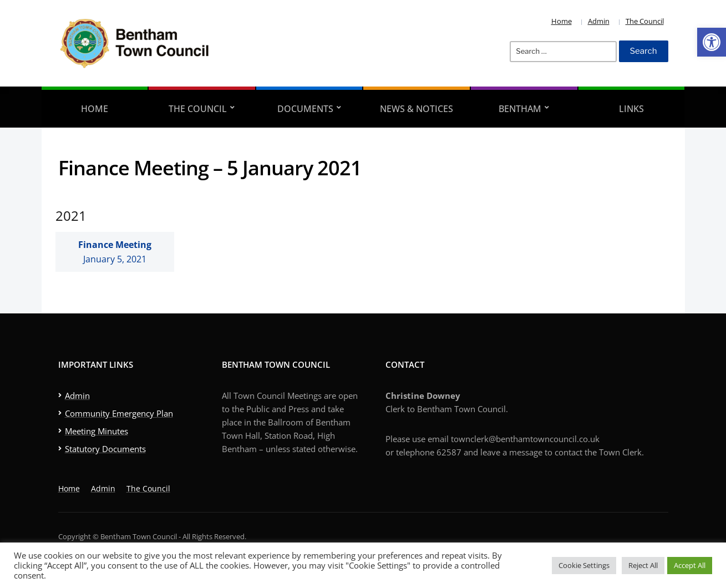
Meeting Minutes (97, 431)
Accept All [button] (690, 565)
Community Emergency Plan (119, 413)
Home (562, 21)
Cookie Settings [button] (584, 565)
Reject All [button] (643, 565)
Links (631, 109)
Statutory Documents (105, 449)
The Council (645, 21)
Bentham (520, 109)
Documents (305, 109)
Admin (599, 21)
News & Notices (417, 109)
